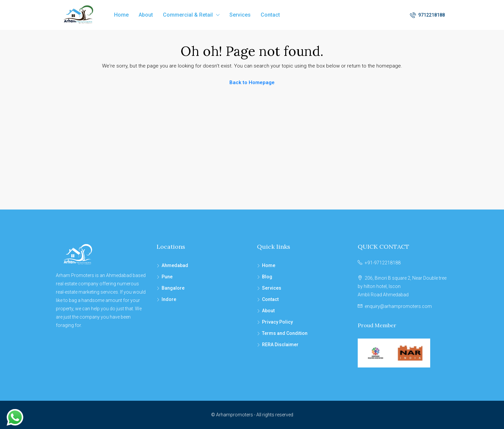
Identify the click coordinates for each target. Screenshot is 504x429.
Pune (167, 277)
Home (121, 15)
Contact (270, 15)
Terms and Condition (285, 333)
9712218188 (427, 15)
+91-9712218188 (383, 263)
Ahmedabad (175, 265)
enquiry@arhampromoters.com (398, 306)
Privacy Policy (277, 322)
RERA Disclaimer (280, 345)
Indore (169, 299)
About (146, 15)
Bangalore (173, 288)
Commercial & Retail (188, 15)
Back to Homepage (252, 82)
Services (240, 15)
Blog (267, 277)
